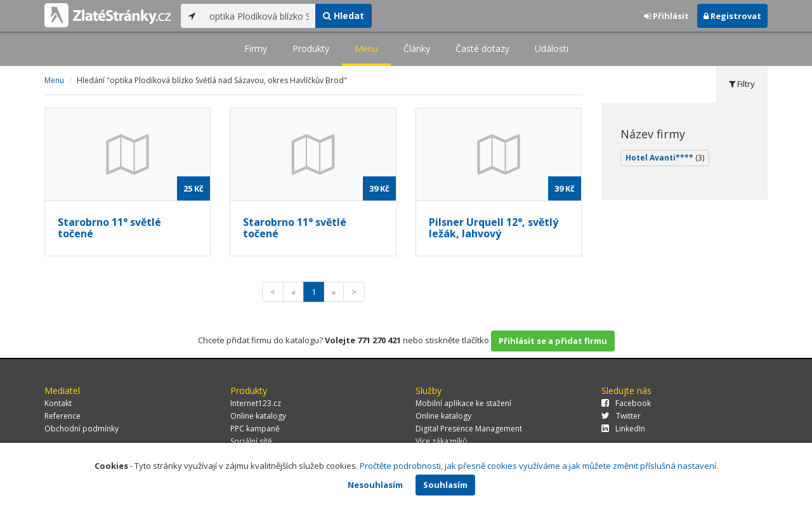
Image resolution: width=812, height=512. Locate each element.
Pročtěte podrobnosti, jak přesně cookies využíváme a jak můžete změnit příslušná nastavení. (539, 466)
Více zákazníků (441, 441)
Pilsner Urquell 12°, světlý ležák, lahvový (494, 228)
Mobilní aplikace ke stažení (463, 403)
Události (552, 49)
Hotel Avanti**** (665, 158)
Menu (366, 49)
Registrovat (732, 16)
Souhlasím (445, 485)
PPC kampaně (255, 429)
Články (417, 49)
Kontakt (58, 403)
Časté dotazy (482, 49)
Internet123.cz (256, 403)
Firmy (256, 49)
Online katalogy (258, 416)
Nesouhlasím (375, 485)
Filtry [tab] (742, 84)
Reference (62, 416)
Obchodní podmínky (82, 429)
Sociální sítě (251, 441)
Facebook (626, 403)
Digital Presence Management (469, 429)
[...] (259, 16)
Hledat (344, 16)
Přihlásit (666, 16)
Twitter (621, 416)
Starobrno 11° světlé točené (109, 228)
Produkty (311, 49)
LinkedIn (623, 429)
